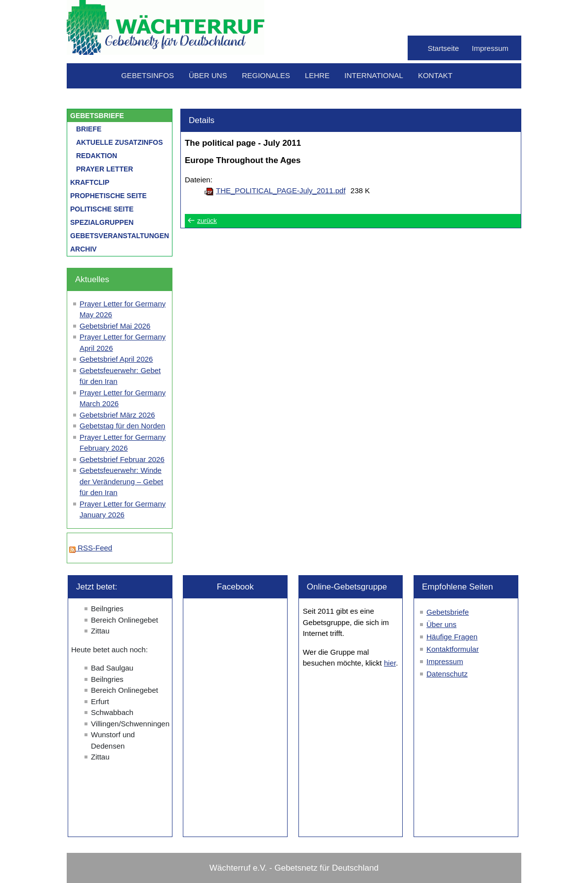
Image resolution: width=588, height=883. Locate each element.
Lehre (317, 75)
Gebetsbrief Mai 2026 (115, 326)
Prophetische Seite (108, 196)
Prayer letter (105, 169)
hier (390, 663)
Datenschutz (447, 674)
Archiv (84, 249)
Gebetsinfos (147, 75)
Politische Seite (102, 209)
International (374, 75)
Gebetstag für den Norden (122, 426)
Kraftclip (90, 182)
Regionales (266, 75)
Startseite (443, 48)
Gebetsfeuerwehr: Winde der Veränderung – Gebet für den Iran (121, 481)
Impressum (490, 48)
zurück (207, 221)
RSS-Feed (91, 548)
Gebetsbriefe (97, 116)
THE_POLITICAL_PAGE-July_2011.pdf (281, 190)
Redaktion (97, 156)
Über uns (208, 75)
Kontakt (435, 75)
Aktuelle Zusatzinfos (120, 142)
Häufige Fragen (452, 637)
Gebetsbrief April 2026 (116, 359)
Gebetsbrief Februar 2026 (122, 459)
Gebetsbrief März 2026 (117, 415)
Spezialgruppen (102, 222)
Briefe (89, 129)
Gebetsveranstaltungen (120, 236)
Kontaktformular (453, 649)
